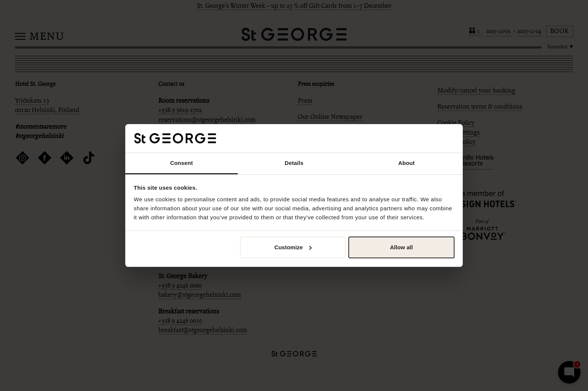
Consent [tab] (182, 163)
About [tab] (406, 163)
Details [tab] (294, 163)
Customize (293, 247)
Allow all (401, 247)
